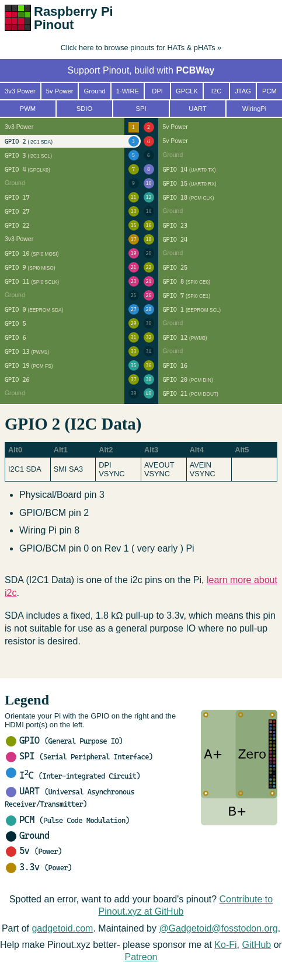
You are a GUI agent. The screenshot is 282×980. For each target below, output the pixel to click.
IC (73, 775)
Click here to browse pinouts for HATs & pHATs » (141, 48)
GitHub (256, 945)
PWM (28, 109)
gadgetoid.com (62, 928)
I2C (216, 91)
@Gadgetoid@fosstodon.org (218, 928)
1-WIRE (128, 91)
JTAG (243, 91)
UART (197, 109)
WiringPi (255, 109)
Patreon (141, 957)
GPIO (64, 740)
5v (34, 851)
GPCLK (187, 91)
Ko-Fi (225, 945)
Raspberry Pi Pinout (74, 18)
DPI (157, 91)
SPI (79, 756)
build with (174, 70)
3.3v (39, 867)
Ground (27, 836)
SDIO (84, 109)
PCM (67, 820)
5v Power (60, 91)
